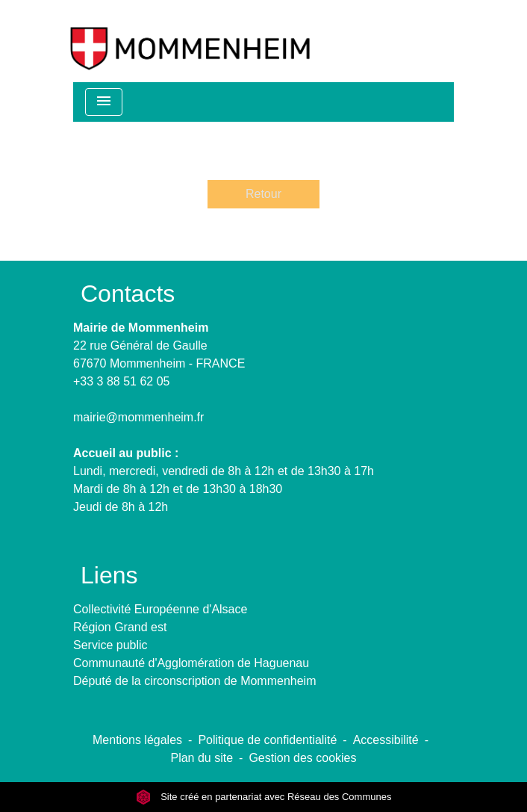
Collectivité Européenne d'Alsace (160, 609)
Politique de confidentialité (267, 740)
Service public (110, 645)
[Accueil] (190, 41)
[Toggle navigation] (104, 102)
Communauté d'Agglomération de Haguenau (191, 663)
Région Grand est (120, 627)
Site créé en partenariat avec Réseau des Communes (264, 797)
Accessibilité (386, 740)
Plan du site (202, 758)
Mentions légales (137, 740)
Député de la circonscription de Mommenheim (194, 681)
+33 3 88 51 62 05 (121, 381)
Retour (263, 194)
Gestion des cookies (302, 758)
